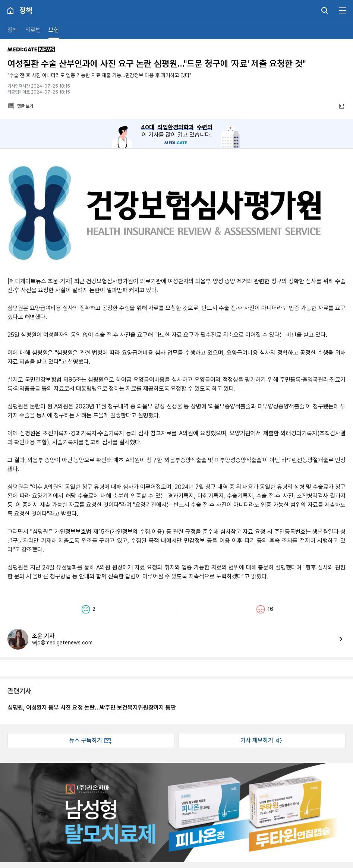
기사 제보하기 (262, 741)
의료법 (33, 30)
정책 (13, 30)
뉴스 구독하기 (91, 741)
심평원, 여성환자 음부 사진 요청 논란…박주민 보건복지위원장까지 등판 (92, 707)
